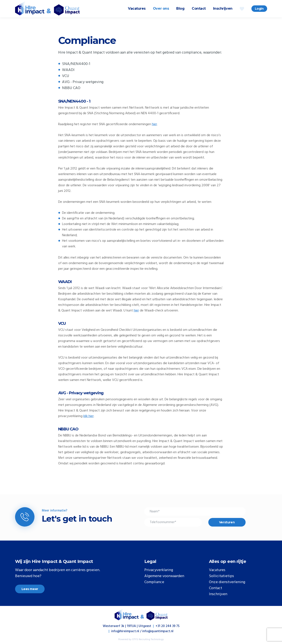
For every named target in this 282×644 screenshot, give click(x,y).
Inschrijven (223, 8)
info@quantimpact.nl (158, 631)
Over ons (161, 8)
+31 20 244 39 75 (167, 626)
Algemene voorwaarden (164, 576)
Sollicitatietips (221, 576)
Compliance (154, 582)
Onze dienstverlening (227, 582)
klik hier (89, 416)
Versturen (227, 522)
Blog (180, 8)
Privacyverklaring (159, 570)
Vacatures (137, 8)
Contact (199, 8)
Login (259, 9)
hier (154, 124)
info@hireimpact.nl (125, 631)
